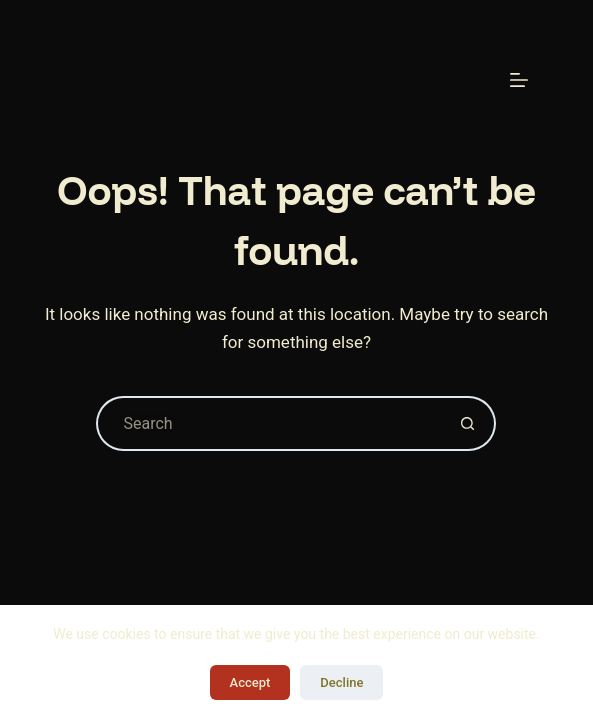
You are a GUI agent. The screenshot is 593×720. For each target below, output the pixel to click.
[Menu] (519, 80)
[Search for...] (268, 423)
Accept (250, 682)
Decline (341, 682)
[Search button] (468, 423)
